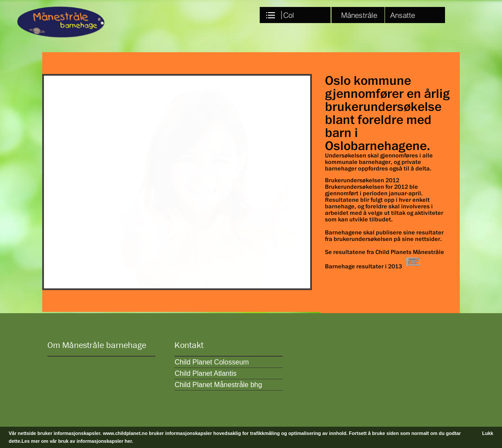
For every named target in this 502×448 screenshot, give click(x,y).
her (129, 441)
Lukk (488, 433)
